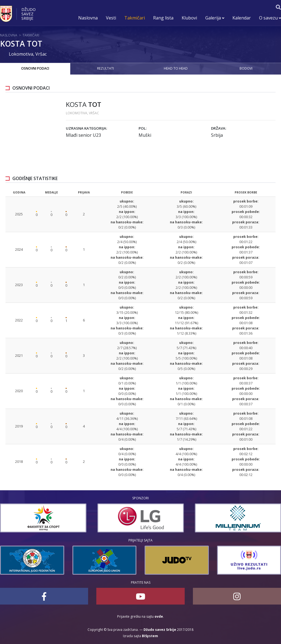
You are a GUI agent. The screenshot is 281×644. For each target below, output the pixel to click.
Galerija (215, 18)
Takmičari (135, 18)
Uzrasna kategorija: (86, 128)
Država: (219, 128)
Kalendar (242, 18)
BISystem (150, 636)
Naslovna (88, 18)
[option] (126, 518)
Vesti (111, 18)
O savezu (270, 18)
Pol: (143, 128)
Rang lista (163, 18)
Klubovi (189, 18)
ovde (159, 616)
